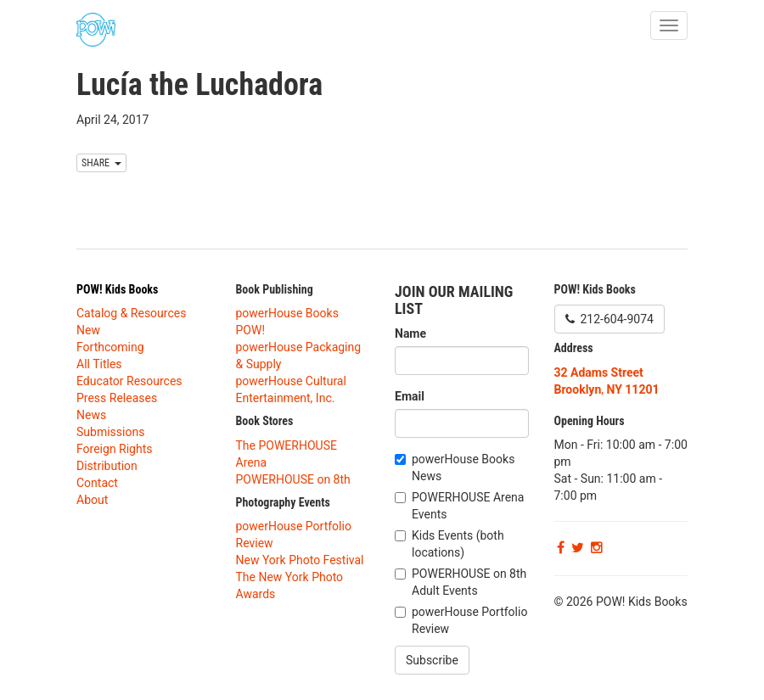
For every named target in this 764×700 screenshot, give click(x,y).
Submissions (110, 432)
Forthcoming (110, 347)
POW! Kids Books (117, 289)
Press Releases (117, 398)
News (91, 415)
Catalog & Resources (131, 313)
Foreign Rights (115, 449)
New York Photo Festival (300, 560)
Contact (97, 483)
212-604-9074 (610, 319)
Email (410, 396)
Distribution (107, 466)
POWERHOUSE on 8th (293, 479)
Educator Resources (129, 381)
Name (410, 333)
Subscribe (432, 660)
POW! (251, 330)
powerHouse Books (287, 313)
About (92, 500)
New (88, 330)
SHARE (101, 163)
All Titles (99, 364)
